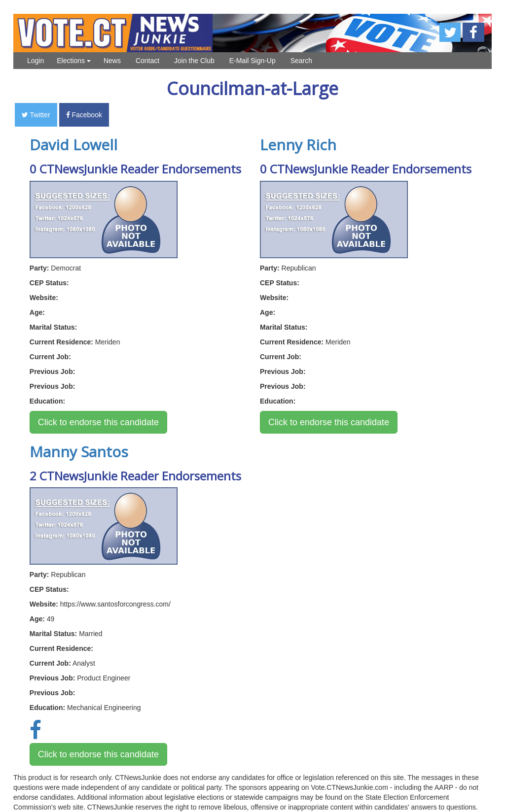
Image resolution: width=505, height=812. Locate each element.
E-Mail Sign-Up (252, 61)
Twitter (36, 115)
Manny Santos (79, 452)
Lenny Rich (298, 145)
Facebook (84, 115)
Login (36, 61)
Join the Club (194, 61)
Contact (147, 61)
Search (301, 61)
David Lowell (73, 145)
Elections (74, 61)
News (112, 61)
